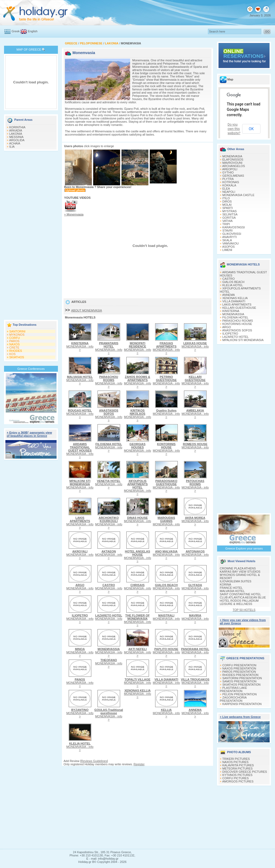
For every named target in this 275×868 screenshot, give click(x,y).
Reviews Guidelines (94, 761)
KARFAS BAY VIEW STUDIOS (240, 572)
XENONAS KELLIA (235, 298)
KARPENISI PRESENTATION (242, 704)
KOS (13, 354)
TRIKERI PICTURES (236, 759)
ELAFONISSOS (233, 160)
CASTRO (229, 279)
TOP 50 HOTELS (244, 610)
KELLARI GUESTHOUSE (239, 308)
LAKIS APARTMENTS (237, 304)
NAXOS (15, 344)
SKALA (227, 240)
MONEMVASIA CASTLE (239, 195)
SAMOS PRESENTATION (240, 681)
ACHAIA (15, 143)
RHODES (16, 351)
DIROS (227, 201)
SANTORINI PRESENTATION (242, 678)
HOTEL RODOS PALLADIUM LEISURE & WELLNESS (239, 602)
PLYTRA (228, 179)
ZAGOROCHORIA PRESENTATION (233, 699)
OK (251, 129)
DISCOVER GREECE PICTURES (245, 772)
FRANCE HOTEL (231, 588)
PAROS (15, 341)
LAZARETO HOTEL (236, 337)
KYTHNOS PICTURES (238, 775)
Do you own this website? (234, 129)
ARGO (227, 327)
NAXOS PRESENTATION (239, 668)
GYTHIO (228, 172)
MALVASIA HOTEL (232, 591)
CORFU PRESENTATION (239, 665)
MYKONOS (17, 335)
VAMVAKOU (231, 243)
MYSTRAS (230, 211)
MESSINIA (17, 137)
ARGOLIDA (17, 140)
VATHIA (228, 221)
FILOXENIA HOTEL (236, 317)
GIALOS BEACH (234, 282)
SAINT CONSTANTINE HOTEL (240, 594)
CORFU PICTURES (236, 778)
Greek (16, 31)
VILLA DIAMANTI (234, 301)
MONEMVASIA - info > (80, 346)
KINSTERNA (231, 311)
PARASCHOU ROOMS (238, 321)
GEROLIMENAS (233, 176)
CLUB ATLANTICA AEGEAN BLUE (243, 597)
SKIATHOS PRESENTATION (242, 685)
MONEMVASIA (232, 156)
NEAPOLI (229, 192)
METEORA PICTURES (238, 768)
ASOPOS (228, 247)
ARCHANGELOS (234, 166)
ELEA (226, 189)
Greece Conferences (31, 369)
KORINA (225, 584)
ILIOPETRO (230, 334)
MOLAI (227, 205)
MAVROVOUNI (232, 163)
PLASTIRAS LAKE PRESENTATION (233, 689)
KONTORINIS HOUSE (237, 324)
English (33, 31)
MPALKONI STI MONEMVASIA (243, 340)
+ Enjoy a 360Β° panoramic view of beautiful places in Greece (29, 434)
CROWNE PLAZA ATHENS (238, 568)
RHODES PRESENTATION (241, 675)
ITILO (226, 198)
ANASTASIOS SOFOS (237, 330)
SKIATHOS (17, 357)
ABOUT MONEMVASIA (87, 310)
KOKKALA (229, 185)
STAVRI (228, 231)
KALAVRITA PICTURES (238, 765)
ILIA (12, 147)
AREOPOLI (230, 169)
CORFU (15, 338)
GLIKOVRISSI (232, 234)
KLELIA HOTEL (233, 285)
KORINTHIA (18, 127)
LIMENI (227, 250)
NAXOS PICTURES (236, 762)
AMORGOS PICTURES (238, 781)
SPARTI (228, 208)
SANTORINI (18, 331)
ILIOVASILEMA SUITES (236, 581)
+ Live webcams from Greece (240, 717)
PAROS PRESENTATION (239, 672)
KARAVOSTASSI (234, 227)
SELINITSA (230, 214)
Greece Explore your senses (244, 548)
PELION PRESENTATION (240, 694)
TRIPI (226, 224)
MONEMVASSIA (233, 314)
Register (139, 764)
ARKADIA (16, 130)
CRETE (14, 348)
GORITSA (229, 218)
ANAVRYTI (229, 237)
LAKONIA (16, 134)
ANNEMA (229, 295)
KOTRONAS (231, 182)
